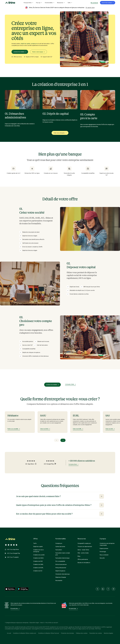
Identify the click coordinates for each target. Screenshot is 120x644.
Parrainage (103, 552)
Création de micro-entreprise (39, 551)
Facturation (59, 550)
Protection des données (67, 633)
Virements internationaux (63, 574)
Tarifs (70, 3)
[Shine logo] (10, 3)
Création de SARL (38, 564)
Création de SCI (38, 571)
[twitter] (97, 589)
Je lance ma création (20, 52)
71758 (69, 629)
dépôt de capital (25, 44)
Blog (79, 556)
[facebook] (108, 589)
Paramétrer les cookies (96, 633)
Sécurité (102, 558)
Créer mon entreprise (60, 133)
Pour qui (39, 3)
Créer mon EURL (78, 429)
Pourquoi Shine (28, 3)
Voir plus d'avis (73, 464)
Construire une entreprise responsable (107, 544)
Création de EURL (38, 568)
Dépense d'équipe (61, 577)
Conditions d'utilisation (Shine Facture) (49, 633)
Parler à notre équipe (38, 52)
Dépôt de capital (38, 547)
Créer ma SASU (45, 429)
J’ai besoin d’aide (70, 384)
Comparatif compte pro (84, 543)
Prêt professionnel (61, 568)
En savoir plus (90, 7)
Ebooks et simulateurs (84, 563)
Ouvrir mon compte (108, 3)
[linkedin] (103, 589)
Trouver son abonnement (85, 547)
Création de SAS (38, 561)
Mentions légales (108, 633)
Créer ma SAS (110, 429)
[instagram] (113, 589)
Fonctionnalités (50, 3)
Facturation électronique (62, 558)
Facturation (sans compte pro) (63, 554)
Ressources (61, 3)
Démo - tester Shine (83, 550)
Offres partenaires (83, 559)
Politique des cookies (82, 633)
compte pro (34, 44)
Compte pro (59, 543)
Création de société (39, 555)
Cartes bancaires (60, 547)
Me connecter (94, 3)
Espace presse (104, 548)
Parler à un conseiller (14, 429)
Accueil (9, 633)
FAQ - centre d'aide (83, 553)
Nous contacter (104, 555)
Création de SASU (38, 558)
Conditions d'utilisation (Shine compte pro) (25, 633)
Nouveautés (59, 580)
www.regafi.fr (35, 629)
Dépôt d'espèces (60, 571)
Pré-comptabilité (60, 561)
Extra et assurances (61, 564)
